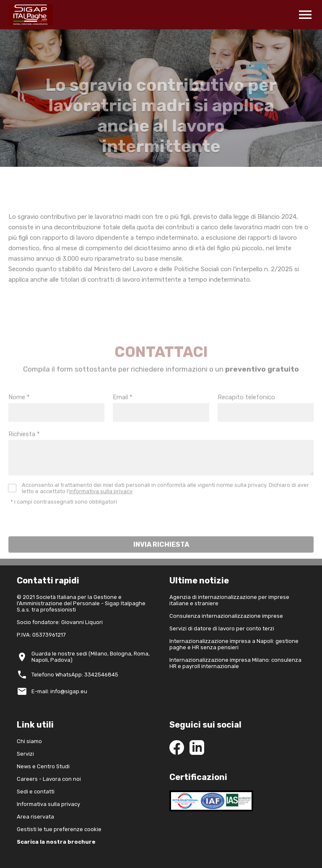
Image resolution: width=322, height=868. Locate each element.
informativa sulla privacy (101, 504)
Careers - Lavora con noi (49, 779)
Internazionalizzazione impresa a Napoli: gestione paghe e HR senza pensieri (234, 644)
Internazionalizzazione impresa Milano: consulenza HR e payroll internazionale (235, 663)
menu (305, 15)
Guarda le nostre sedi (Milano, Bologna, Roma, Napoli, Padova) (91, 657)
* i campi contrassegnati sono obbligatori (64, 514)
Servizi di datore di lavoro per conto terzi (222, 628)
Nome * (19, 409)
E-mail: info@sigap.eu (59, 691)
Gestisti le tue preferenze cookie (59, 829)
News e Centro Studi (43, 766)
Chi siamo (29, 741)
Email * (123, 409)
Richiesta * (24, 446)
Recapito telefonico (246, 409)
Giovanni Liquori (82, 622)
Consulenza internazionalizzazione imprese (226, 616)
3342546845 (101, 675)
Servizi (25, 754)
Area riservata (35, 817)
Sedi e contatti (36, 792)
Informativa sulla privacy (48, 804)
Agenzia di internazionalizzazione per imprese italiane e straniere (229, 600)
